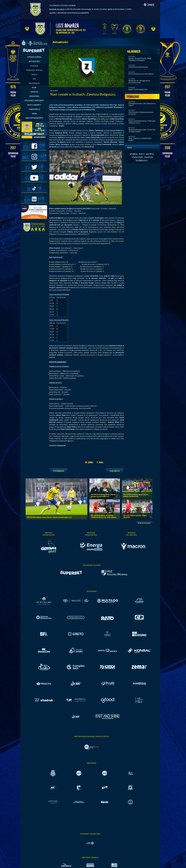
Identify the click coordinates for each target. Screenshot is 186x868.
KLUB (34, 87)
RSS (34, 79)
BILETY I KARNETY (34, 105)
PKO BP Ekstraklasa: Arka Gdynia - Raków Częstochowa (136, 495)
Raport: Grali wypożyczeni (138, 89)
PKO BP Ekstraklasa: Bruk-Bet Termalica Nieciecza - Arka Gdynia (104, 516)
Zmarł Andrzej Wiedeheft (138, 67)
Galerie (34, 74)
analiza (134, 154)
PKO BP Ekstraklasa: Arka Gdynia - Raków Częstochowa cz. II (104, 495)
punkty (150, 154)
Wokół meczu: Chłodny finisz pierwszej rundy (139, 82)
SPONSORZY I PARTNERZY (34, 101)
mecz (142, 154)
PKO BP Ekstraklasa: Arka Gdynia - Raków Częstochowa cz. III (49, 517)
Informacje (34, 66)
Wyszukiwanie (34, 83)
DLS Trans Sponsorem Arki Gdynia (141, 74)
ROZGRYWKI (34, 96)
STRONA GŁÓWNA (34, 57)
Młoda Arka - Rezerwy (34, 70)
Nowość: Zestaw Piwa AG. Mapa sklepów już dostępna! (140, 59)
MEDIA (34, 114)
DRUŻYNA (34, 92)
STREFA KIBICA (34, 109)
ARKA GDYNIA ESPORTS (34, 118)
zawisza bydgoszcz (144, 159)
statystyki (137, 157)
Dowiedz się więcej (57, 9)
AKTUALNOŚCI (34, 61)
